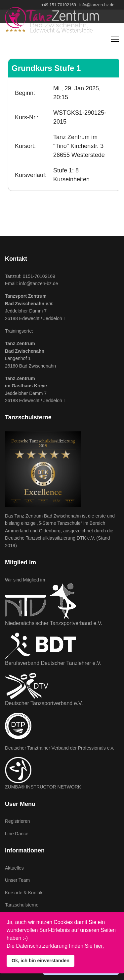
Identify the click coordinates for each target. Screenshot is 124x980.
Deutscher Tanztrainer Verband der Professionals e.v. (60, 748)
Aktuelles (14, 868)
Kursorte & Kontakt (24, 893)
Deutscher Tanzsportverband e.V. (44, 703)
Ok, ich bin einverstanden (41, 961)
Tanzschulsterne (22, 905)
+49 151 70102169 (59, 5)
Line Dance (17, 834)
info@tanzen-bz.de (97, 5)
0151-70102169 (39, 276)
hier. (99, 946)
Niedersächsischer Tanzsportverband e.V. (54, 623)
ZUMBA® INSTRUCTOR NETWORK (43, 787)
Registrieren (17, 821)
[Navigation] (115, 39)
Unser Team (17, 880)
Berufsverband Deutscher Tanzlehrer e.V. (53, 663)
